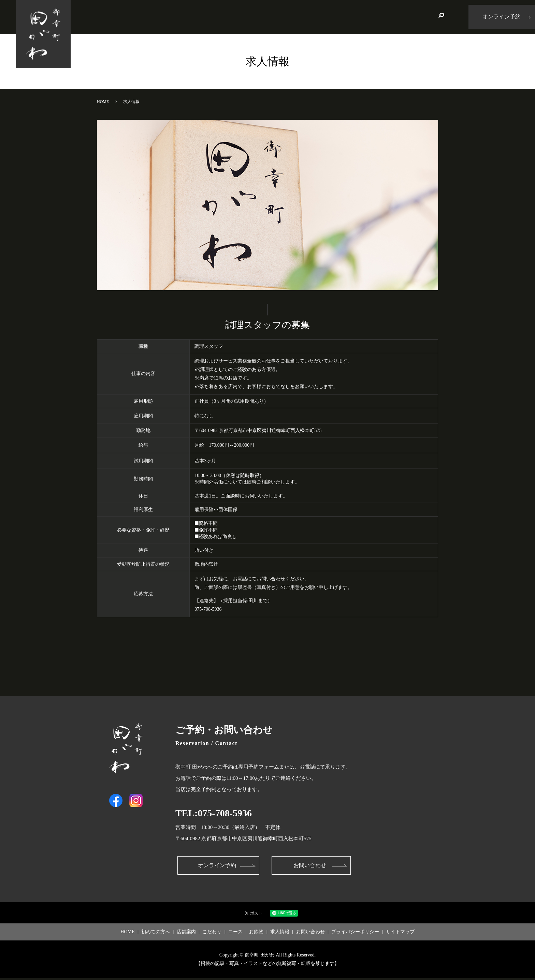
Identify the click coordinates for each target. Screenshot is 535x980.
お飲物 (341, 17)
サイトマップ (400, 934)
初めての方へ (206, 17)
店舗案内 (247, 17)
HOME (169, 17)
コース (313, 17)
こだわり (281, 17)
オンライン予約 (216, 866)
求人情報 (372, 17)
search (441, 17)
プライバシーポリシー (355, 934)
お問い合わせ (413, 17)
